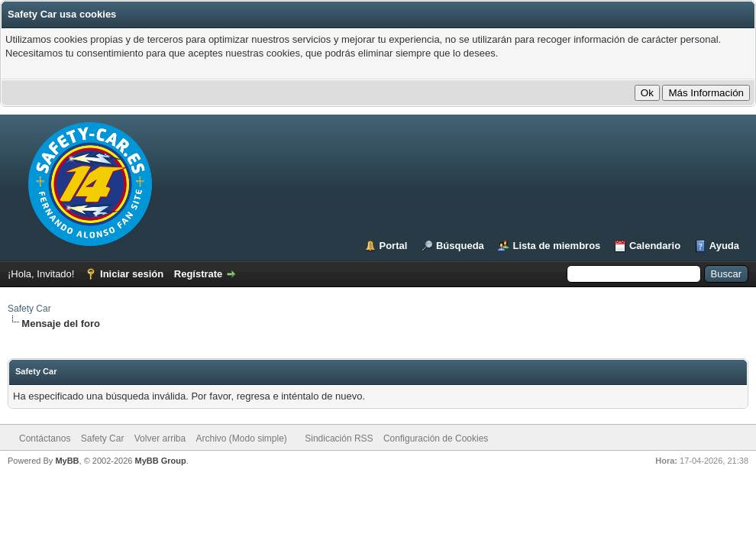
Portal (394, 246)
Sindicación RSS (339, 438)
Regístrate (199, 274)
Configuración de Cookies (436, 438)
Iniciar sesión (132, 274)
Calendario (655, 246)
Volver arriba (160, 438)
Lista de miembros (556, 246)
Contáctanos (45, 438)
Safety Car (29, 309)
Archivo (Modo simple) (242, 438)
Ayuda (724, 246)
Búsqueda (460, 246)
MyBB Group (160, 461)
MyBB (67, 461)
